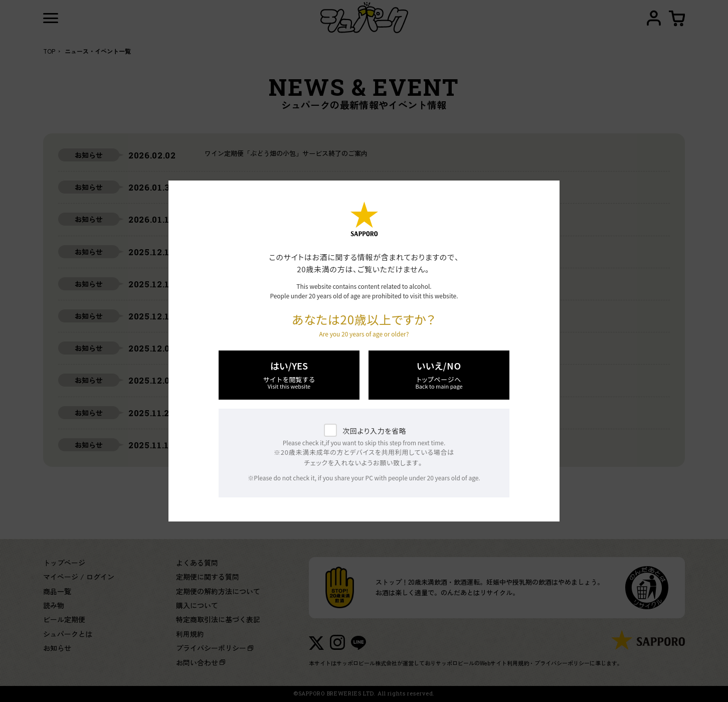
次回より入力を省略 (374, 431)
